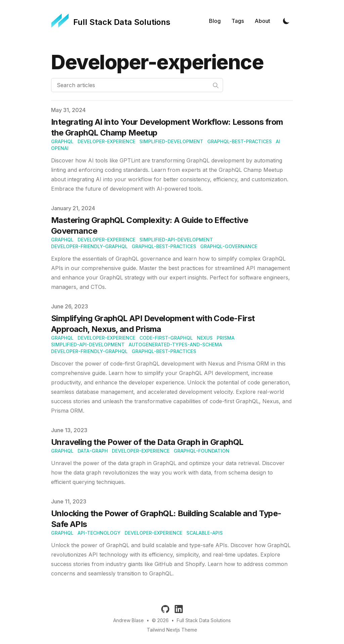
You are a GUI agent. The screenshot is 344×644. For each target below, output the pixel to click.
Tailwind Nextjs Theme (172, 630)
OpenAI (60, 148)
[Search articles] (137, 85)
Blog (215, 21)
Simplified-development (171, 141)
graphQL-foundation (202, 451)
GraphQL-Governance (229, 246)
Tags (238, 21)
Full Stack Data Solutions (204, 620)
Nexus (205, 338)
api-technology (99, 533)
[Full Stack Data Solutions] (111, 21)
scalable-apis (205, 533)
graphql (62, 141)
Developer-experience (106, 141)
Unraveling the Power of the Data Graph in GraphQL (147, 442)
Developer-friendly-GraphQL (89, 246)
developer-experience (141, 451)
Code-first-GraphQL (166, 338)
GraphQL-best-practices (240, 141)
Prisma (226, 338)
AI (278, 141)
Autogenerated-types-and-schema (175, 345)
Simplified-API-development (176, 240)
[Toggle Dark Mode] (286, 21)
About (262, 21)
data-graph (93, 451)
